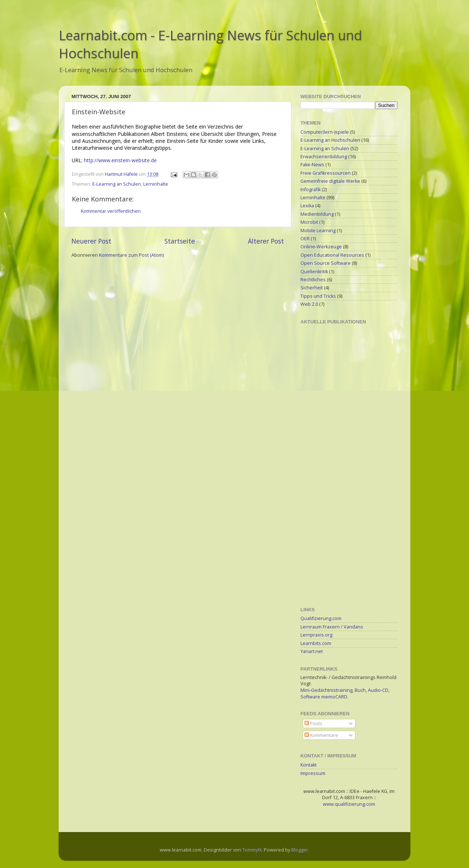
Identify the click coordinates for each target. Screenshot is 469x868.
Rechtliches (313, 280)
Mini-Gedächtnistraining (326, 690)
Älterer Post (266, 241)
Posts (313, 724)
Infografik (311, 190)
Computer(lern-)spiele (325, 132)
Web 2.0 (309, 304)
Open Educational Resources (332, 255)
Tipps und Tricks (318, 296)
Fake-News (312, 165)
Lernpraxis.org (316, 635)
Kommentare (321, 735)
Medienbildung (317, 214)
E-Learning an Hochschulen (330, 140)
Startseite (180, 241)
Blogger (300, 850)
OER (305, 239)
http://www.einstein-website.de (120, 160)
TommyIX (252, 850)
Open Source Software (326, 263)
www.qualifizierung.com (349, 804)
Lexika (307, 206)
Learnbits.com (316, 643)
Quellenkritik (314, 272)
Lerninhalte (156, 184)
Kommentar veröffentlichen (111, 211)
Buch (360, 690)
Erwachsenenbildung (324, 157)
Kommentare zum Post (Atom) (131, 255)
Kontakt (309, 765)
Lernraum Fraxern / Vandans (332, 627)
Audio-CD (378, 690)
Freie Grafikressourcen (326, 173)
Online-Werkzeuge (321, 247)
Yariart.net (312, 651)
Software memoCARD (324, 697)
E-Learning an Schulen (117, 184)
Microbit (309, 222)
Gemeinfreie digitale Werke (330, 181)
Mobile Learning (318, 231)
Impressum (313, 773)
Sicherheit (312, 288)
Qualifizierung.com (321, 618)
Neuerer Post (91, 241)
